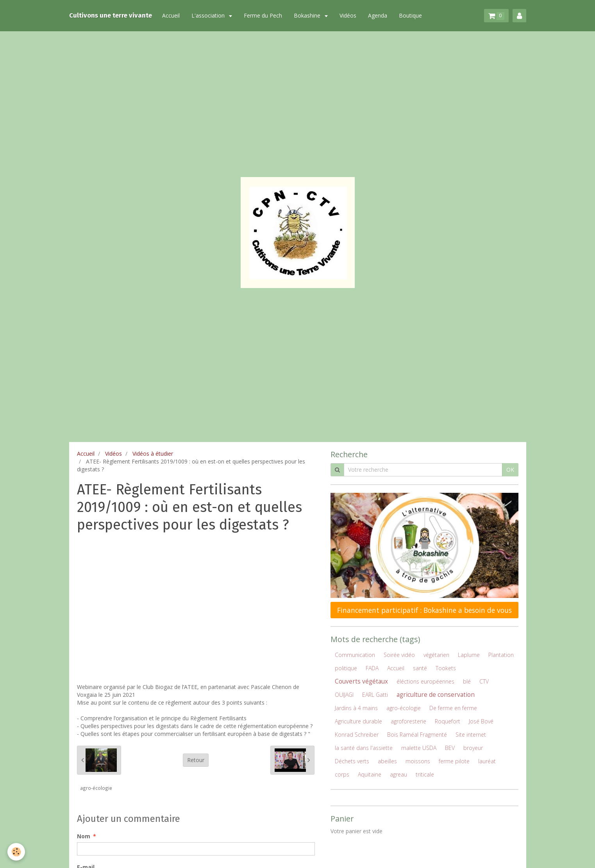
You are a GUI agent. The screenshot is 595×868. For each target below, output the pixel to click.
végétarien (436, 655)
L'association (210, 15)
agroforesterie (408, 721)
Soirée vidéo (399, 655)
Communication (355, 655)
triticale (425, 774)
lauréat (487, 761)
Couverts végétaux (361, 681)
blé (467, 681)
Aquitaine (370, 774)
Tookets (446, 668)
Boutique (412, 15)
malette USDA (419, 748)
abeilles (387, 761)
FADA (372, 668)
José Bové (481, 721)
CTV (484, 681)
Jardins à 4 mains (356, 708)
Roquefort (448, 721)
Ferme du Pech (264, 15)
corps (342, 774)
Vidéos (349, 15)
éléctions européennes (425, 681)
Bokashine (309, 15)
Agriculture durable (358, 721)
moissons (418, 761)
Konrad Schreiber (357, 735)
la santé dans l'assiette (364, 748)
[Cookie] (17, 852)
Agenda (379, 15)
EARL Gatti (375, 695)
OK (510, 470)
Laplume (469, 655)
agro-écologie (96, 788)
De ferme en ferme (453, 708)
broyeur (473, 748)
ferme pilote (454, 761)
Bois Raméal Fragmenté (417, 735)
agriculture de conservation (436, 695)
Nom (84, 836)
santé (420, 668)
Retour (196, 760)
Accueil (172, 15)
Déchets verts (352, 761)
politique (346, 668)
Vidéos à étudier (153, 454)
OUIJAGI (344, 695)
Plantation (501, 655)
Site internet (471, 735)
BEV (450, 748)
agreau (398, 774)
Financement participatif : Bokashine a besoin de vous (424, 610)
